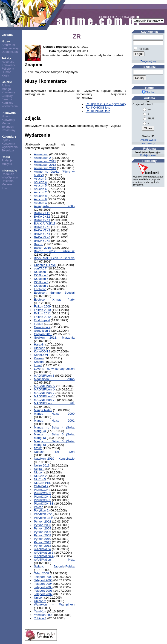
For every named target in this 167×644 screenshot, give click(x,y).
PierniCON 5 (42, 500)
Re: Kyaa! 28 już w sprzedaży (106, 104)
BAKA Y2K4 (42, 234)
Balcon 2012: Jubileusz (54, 251)
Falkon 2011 (42, 313)
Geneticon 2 (42, 327)
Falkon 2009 (42, 306)
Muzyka (7, 164)
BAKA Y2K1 (42, 220)
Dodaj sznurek (148, 155)
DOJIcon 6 (41, 282)
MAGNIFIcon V (44, 393)
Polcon (39, 507)
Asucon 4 (40, 182)
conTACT (40, 268)
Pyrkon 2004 (42, 528)
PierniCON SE (44, 504)
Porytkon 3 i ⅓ (44, 518)
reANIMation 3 (44, 553)
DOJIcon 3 (41, 272)
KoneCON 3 (42, 355)
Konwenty (8, 65)
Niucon (39, 472)
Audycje (7, 160)
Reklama (8, 181)
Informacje (9, 170)
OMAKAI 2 (41, 486)
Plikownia (9, 113)
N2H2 (38, 448)
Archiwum (8, 45)
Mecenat (7, 184)
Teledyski (8, 127)
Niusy (6, 41)
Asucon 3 (40, 179)
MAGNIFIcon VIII (54, 403)
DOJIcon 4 (41, 275)
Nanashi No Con (54, 452)
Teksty (6, 58)
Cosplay (7, 96)
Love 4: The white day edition (54, 369)
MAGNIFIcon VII (45, 400)
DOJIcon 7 (41, 286)
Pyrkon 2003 (42, 525)
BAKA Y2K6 (42, 237)
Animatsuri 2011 (45, 161)
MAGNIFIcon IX (45, 389)
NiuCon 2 (40, 476)
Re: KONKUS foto (98, 108)
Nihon (6, 116)
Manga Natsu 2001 (54, 421)
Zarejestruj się (148, 61)
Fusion (38, 324)
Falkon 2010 (42, 310)
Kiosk (5, 75)
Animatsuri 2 (42, 158)
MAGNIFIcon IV (45, 386)
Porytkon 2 (41, 510)
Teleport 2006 (43, 591)
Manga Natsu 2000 (54, 414)
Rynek (6, 140)
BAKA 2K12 (42, 217)
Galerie (7, 82)
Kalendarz (9, 137)
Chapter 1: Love (45, 265)
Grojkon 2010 (43, 334)
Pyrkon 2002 (42, 521)
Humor (6, 72)
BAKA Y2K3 (42, 230)
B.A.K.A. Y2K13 (45, 223)
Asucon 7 (40, 192)
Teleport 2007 (43, 594)
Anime (6, 85)
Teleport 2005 (43, 587)
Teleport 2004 (43, 584)
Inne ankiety (148, 143)
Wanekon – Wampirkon (54, 604)
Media (6, 123)
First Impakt (42, 320)
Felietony (8, 69)
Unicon (39, 598)
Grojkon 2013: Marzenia (54, 338)
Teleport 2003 (43, 580)
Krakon (39, 358)
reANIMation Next (54, 560)
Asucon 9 (40, 199)
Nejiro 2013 (42, 465)
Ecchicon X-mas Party (54, 300)
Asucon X (40, 203)
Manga (6, 89)
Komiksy (7, 103)
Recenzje (8, 62)
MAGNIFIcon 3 (44, 376)
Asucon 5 (40, 185)
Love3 (38, 365)
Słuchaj (148, 92)
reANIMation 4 (44, 556)
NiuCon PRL (42, 483)
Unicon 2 (40, 601)
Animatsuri (41, 154)
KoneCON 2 (42, 351)
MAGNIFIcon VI (45, 396)
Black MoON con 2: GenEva (54, 258)
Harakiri (39, 344)
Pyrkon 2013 (42, 546)
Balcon (39, 244)
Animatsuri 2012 (45, 165)
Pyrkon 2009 (42, 535)
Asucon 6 (40, 189)
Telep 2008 (41, 573)
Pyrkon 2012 (42, 542)
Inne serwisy (10, 48)
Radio (6, 157)
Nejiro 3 (39, 469)
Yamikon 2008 (43, 615)
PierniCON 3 (42, 493)
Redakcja (8, 174)
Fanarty (7, 99)
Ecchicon (40, 289)
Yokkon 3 (40, 618)
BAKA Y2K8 (42, 241)
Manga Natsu (43, 410)
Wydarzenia (10, 106)
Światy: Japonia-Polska (54, 566)
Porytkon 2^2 (43, 514)
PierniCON (41, 490)
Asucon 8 (40, 196)
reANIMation (42, 549)
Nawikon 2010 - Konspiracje (54, 459)
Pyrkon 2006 (42, 532)
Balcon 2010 (42, 248)
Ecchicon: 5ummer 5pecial (54, 293)
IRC (4, 188)
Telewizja (8, 150)
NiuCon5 (40, 479)
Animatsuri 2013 (45, 168)
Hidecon (39, 348)
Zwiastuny (9, 130)
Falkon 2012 (42, 317)
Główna (7, 35)
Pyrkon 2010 (42, 539)
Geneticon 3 (42, 331)
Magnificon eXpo (54, 379)
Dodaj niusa (10, 52)
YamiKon (40, 611)
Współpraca (10, 177)
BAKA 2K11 (42, 213)
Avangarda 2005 (54, 206)
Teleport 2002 (43, 577)
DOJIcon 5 (41, 279)
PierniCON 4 (42, 497)
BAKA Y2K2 (42, 227)
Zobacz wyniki (148, 140)
